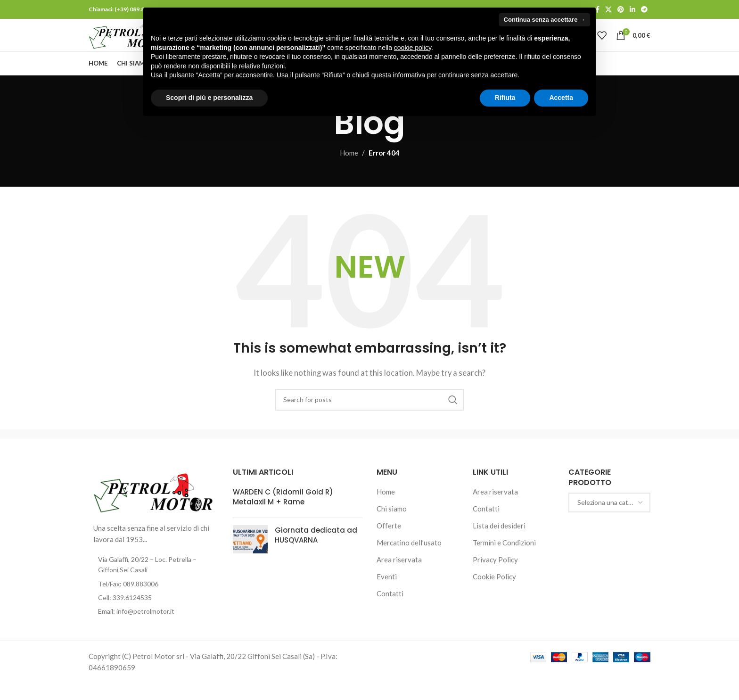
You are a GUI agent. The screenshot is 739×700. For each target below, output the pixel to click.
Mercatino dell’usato (409, 560)
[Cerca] (369, 417)
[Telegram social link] (644, 10)
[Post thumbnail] (250, 557)
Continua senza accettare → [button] (545, 20)
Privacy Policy (495, 577)
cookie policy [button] (413, 48)
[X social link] (608, 10)
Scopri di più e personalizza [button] (209, 98)
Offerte (389, 543)
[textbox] (609, 520)
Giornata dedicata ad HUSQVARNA (316, 552)
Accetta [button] (561, 98)
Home (349, 170)
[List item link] (154, 601)
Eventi (387, 594)
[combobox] (609, 520)
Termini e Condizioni (504, 560)
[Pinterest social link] (621, 10)
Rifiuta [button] (505, 98)
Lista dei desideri (499, 543)
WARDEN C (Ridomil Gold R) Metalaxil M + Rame (283, 514)
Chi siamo (392, 526)
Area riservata (399, 577)
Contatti (390, 611)
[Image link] (154, 509)
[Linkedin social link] (632, 10)
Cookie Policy (494, 594)
